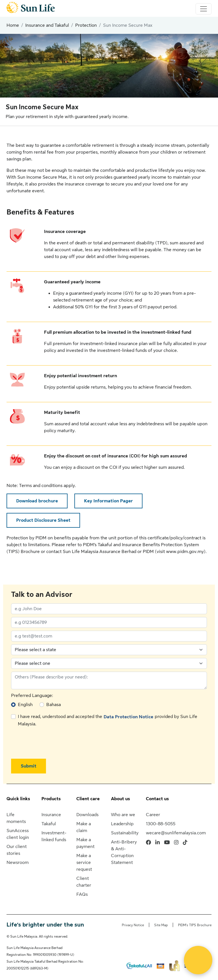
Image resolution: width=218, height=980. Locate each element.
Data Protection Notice (128, 717)
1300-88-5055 (161, 824)
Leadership (122, 824)
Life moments (16, 818)
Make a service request (84, 863)
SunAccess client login (18, 834)
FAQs (82, 894)
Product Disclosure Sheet (43, 520)
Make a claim (84, 827)
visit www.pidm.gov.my (180, 552)
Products (51, 799)
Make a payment (85, 843)
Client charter (84, 882)
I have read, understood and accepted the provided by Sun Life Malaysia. (108, 720)
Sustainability (125, 833)
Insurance (51, 815)
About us (120, 799)
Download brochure (37, 501)
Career (153, 815)
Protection (86, 25)
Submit (29, 766)
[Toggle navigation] (204, 9)
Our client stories (17, 850)
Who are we (123, 815)
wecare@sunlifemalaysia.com (176, 833)
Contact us (157, 799)
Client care (88, 799)
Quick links (18, 799)
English (25, 705)
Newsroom (18, 863)
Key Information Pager (108, 501)
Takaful (49, 824)
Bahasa (54, 705)
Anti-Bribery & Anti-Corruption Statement (124, 852)
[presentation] (54, 743)
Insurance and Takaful (47, 25)
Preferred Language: (32, 696)
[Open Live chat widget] (198, 960)
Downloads (87, 815)
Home (13, 25)
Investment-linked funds (54, 836)
